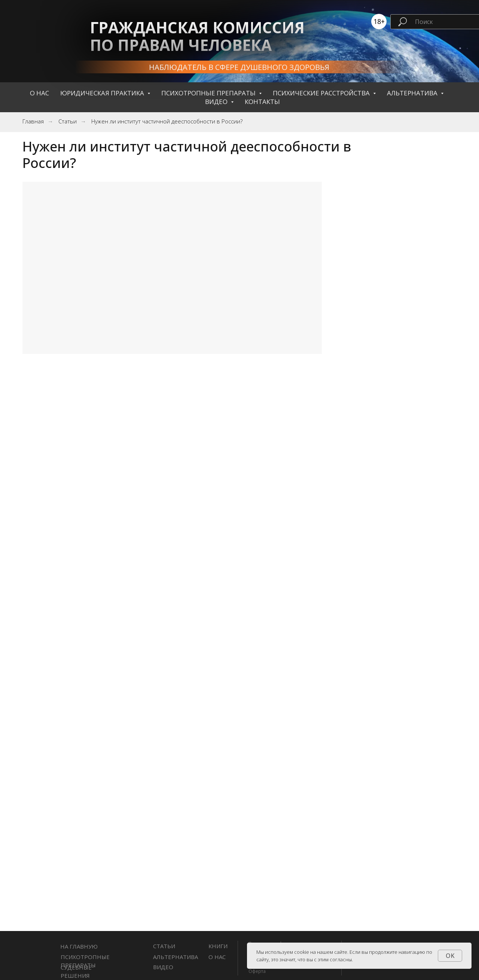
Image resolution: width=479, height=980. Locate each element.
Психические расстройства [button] (322, 93)
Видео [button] (217, 102)
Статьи (68, 121)
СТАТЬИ (164, 946)
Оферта (257, 971)
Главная (33, 121)
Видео (163, 967)
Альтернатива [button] (413, 93)
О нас (39, 93)
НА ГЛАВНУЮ (79, 946)
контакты (262, 102)
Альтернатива (176, 957)
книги (218, 946)
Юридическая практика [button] (103, 93)
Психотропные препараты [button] (209, 93)
